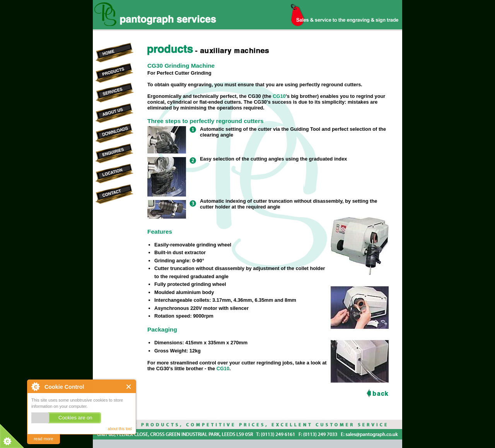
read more (43, 439)
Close (129, 387)
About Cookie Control (35, 386)
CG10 (279, 96)
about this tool (120, 429)
